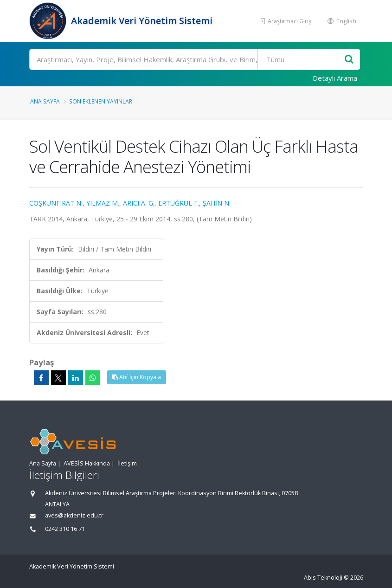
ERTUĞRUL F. (179, 203)
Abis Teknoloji (323, 578)
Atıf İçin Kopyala (137, 377)
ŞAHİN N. (217, 203)
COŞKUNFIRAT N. (56, 203)
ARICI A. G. (139, 203)
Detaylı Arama (335, 78)
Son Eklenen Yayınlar (101, 101)
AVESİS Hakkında (87, 463)
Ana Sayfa (45, 101)
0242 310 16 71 (65, 529)
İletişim (127, 463)
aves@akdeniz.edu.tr (74, 515)
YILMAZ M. (103, 203)
